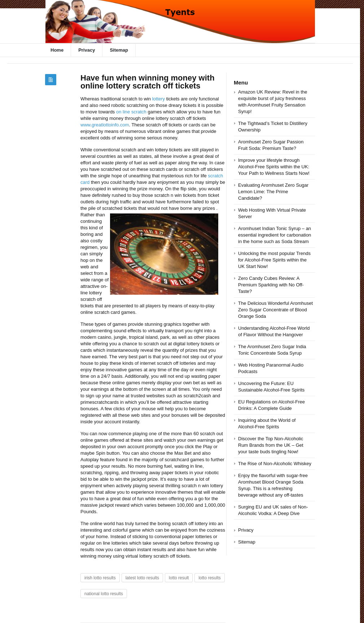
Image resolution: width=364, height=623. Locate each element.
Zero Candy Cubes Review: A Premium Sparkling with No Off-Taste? (271, 285)
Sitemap (119, 50)
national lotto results (104, 594)
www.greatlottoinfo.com (105, 125)
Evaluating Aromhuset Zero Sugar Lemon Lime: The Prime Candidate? (273, 192)
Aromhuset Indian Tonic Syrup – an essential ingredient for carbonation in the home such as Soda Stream (275, 235)
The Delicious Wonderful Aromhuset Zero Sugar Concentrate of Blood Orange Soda (275, 310)
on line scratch (131, 112)
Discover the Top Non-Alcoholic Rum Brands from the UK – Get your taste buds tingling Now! (271, 445)
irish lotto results (100, 578)
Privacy (87, 50)
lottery (159, 99)
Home (57, 50)
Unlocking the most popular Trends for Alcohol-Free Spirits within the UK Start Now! (274, 260)
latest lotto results (142, 578)
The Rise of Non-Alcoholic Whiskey (275, 464)
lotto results (209, 578)
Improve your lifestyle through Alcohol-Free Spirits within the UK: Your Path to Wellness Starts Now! (274, 167)
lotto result (179, 578)
